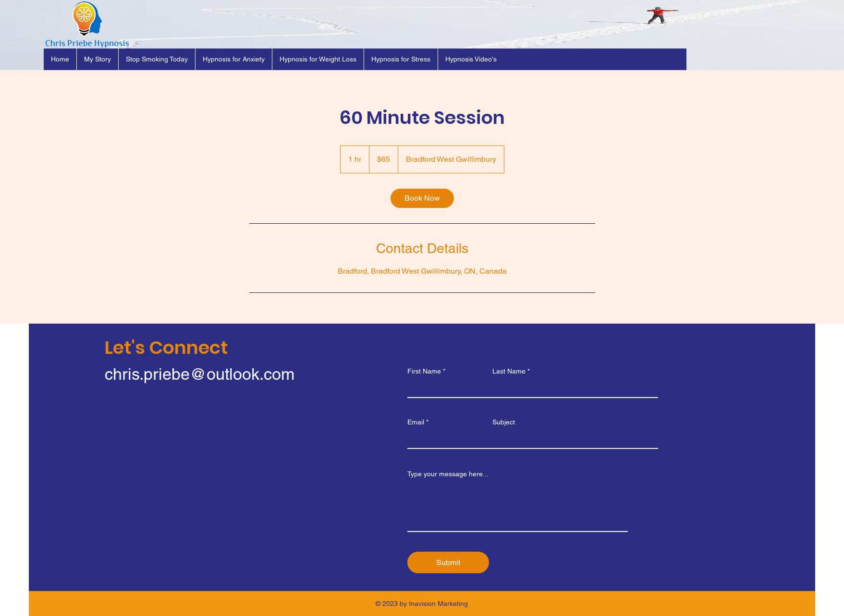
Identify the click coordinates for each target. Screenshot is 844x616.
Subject (504, 422)
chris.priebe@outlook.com (200, 374)
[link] (422, 198)
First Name (424, 371)
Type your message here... (448, 474)
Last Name (509, 371)
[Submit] (448, 562)
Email (416, 422)
